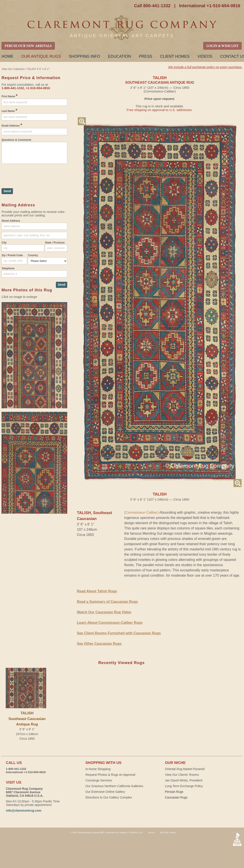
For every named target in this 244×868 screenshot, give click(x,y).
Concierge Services (99, 780)
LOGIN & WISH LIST (222, 46)
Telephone (8, 268)
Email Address (12, 125)
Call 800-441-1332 (152, 6)
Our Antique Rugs (41, 56)
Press (146, 56)
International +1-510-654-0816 (210, 6)
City (4, 243)
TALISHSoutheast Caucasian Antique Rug (27, 719)
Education (119, 56)
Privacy (152, 832)
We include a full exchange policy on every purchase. (205, 67)
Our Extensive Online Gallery (105, 792)
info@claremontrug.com (24, 811)
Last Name (9, 110)
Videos (205, 56)
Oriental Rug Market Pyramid (185, 769)
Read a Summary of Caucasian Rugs (107, 602)
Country (33, 255)
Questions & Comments (16, 140)
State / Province (55, 243)
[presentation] (35, 174)
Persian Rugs (174, 792)
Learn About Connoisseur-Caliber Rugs (110, 623)
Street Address (11, 221)
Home (7, 56)
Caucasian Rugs (176, 797)
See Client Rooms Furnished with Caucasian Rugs (119, 633)
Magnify (82, 121)
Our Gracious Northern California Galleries (114, 786)
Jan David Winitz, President (184, 780)
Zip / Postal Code (12, 255)
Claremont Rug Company (122, 28)
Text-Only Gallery (168, 832)
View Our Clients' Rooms (182, 775)
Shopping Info (84, 56)
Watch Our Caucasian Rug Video (104, 612)
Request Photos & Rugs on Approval (110, 775)
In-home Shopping (98, 769)
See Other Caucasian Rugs (99, 644)
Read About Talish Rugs (97, 591)
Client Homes (175, 56)
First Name (10, 96)
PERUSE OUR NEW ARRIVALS (28, 46)
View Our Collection (13, 69)
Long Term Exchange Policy (184, 786)
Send (7, 191)
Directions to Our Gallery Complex (109, 797)
